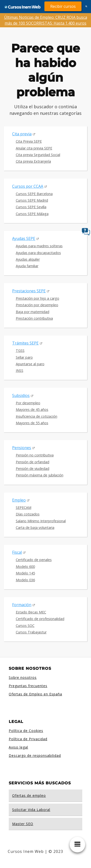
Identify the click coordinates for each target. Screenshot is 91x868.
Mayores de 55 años (32, 423)
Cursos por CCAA (28, 186)
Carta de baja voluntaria (35, 528)
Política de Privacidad (28, 739)
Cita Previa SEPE (29, 141)
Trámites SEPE (25, 343)
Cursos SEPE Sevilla (31, 207)
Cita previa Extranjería (33, 161)
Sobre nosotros (23, 677)
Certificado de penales (34, 560)
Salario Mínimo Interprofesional (41, 521)
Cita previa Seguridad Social (38, 155)
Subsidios (21, 395)
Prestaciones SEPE (29, 291)
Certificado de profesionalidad (40, 619)
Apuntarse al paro (30, 364)
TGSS (20, 350)
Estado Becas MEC (31, 612)
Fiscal (17, 552)
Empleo (19, 500)
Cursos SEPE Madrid (32, 200)
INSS (20, 370)
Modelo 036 (25, 580)
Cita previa (22, 134)
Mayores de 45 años (32, 409)
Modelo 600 (25, 567)
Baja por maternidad (33, 312)
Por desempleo (28, 403)
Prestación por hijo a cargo (37, 298)
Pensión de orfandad (33, 462)
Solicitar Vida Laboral (31, 810)
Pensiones (22, 448)
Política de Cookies (26, 731)
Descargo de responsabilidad (35, 755)
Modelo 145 (25, 573)
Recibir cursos (63, 6)
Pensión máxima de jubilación (40, 475)
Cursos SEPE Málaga (32, 214)
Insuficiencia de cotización (37, 416)
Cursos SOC (25, 626)
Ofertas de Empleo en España (35, 694)
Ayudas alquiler (28, 259)
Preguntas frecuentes (28, 686)
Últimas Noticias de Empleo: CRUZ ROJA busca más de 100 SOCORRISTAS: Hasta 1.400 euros (46, 20)
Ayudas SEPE (24, 238)
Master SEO (23, 824)
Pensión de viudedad (33, 469)
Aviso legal (18, 747)
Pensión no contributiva (35, 455)
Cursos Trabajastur (31, 632)
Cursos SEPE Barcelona (34, 194)
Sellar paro (24, 357)
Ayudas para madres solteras (39, 246)
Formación (22, 605)
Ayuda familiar (27, 266)
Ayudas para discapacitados (38, 253)
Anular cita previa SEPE (34, 148)
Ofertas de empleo (29, 795)
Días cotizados (28, 514)
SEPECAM (24, 508)
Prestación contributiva (34, 318)
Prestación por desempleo (37, 305)
